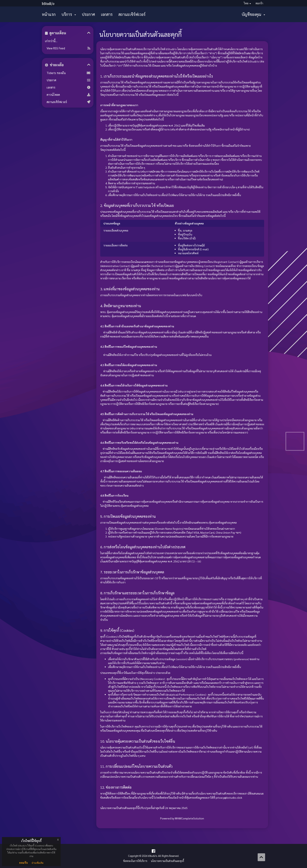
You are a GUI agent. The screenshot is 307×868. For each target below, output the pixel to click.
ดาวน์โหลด (68, 95)
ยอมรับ (23, 863)
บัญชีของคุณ (253, 14)
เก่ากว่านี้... (51, 41)
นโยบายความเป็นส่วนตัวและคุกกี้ (167, 861)
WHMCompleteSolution (189, 818)
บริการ (69, 14)
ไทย (247, 3)
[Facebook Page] (153, 851)
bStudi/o (48, 3)
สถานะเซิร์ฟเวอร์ (132, 14)
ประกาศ (88, 14)
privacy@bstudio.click (229, 797)
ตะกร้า (259, 3)
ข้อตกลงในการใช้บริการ (135, 861)
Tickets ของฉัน (68, 73)
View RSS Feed (68, 48)
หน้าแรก (49, 14)
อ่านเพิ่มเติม (38, 863)
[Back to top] (261, 857)
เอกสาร (107, 14)
